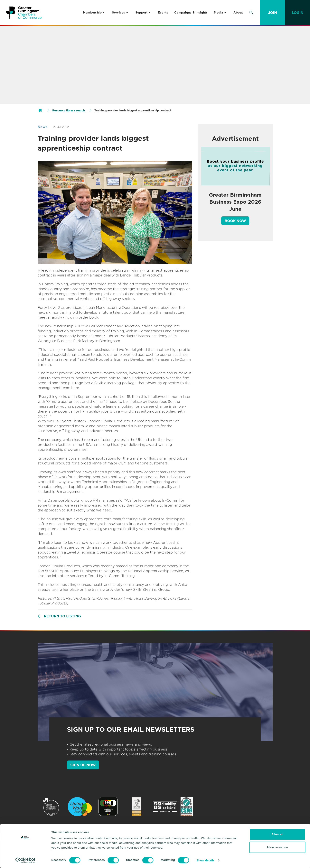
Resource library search (69, 110)
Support (141, 13)
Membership (92, 13)
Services (119, 13)
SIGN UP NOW (83, 765)
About (238, 13)
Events (163, 13)
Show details (206, 860)
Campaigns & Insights (191, 13)
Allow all (277, 834)
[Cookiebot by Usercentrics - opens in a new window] (25, 860)
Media (218, 13)
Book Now (235, 221)
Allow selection (277, 847)
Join (272, 13)
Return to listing (62, 616)
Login (298, 13)
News (42, 127)
